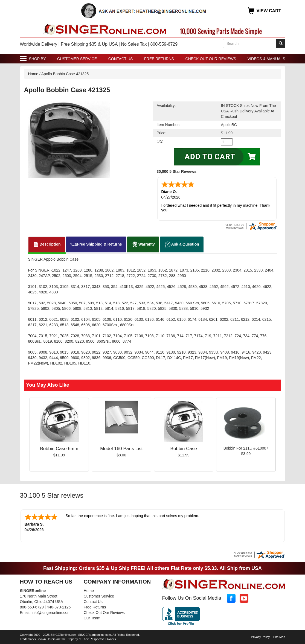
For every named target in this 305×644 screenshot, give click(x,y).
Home (33, 74)
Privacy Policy (260, 637)
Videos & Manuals (266, 59)
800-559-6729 (32, 607)
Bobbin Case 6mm (59, 449)
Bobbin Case (184, 449)
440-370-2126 (59, 607)
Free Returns (159, 59)
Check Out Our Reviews (211, 59)
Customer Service (77, 59)
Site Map (279, 637)
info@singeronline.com (51, 613)
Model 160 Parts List (121, 449)
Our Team (92, 618)
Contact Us (121, 59)
